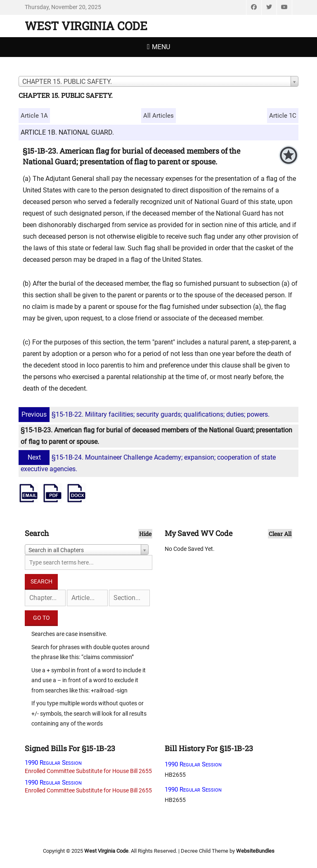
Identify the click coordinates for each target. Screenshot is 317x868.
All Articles (158, 116)
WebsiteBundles (255, 851)
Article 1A (34, 116)
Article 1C (283, 116)
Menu (161, 47)
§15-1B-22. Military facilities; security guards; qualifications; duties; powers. (145, 414)
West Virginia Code (86, 26)
